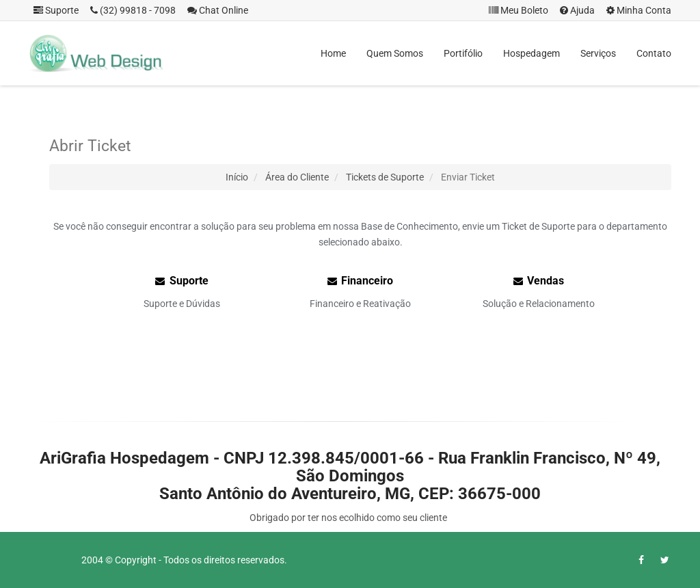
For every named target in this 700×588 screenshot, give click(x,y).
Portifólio (463, 53)
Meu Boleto (519, 10)
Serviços (598, 53)
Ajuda (577, 10)
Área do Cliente (297, 177)
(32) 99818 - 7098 (133, 10)
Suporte (56, 10)
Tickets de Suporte (385, 177)
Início (237, 177)
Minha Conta (639, 10)
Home (333, 53)
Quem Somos (395, 53)
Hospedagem (531, 53)
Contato (654, 53)
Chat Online (218, 10)
